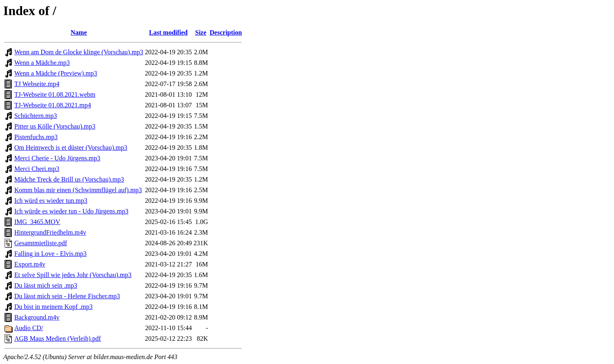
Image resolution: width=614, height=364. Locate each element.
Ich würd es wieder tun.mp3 (51, 201)
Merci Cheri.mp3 (37, 169)
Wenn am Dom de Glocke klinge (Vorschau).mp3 (79, 52)
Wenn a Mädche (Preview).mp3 (56, 73)
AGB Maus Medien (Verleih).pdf (58, 338)
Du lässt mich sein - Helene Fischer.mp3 (67, 296)
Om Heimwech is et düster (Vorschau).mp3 (71, 148)
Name (79, 32)
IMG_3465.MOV (37, 222)
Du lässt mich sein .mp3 (46, 285)
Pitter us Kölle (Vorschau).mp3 (55, 126)
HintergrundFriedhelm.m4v (50, 232)
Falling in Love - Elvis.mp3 (50, 254)
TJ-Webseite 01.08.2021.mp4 (53, 105)
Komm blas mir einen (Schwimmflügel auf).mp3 (78, 190)
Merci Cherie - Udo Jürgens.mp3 (57, 158)
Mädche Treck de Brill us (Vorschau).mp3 (69, 179)
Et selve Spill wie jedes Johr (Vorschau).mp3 (73, 275)
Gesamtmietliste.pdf (41, 243)
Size (201, 32)
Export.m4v (30, 264)
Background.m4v (37, 317)
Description (226, 32)
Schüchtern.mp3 (35, 116)
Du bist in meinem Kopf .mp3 (53, 307)
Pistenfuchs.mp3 (36, 137)
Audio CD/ (29, 328)
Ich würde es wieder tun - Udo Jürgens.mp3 (71, 211)
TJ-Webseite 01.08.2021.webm (55, 94)
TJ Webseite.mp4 (37, 84)
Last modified (168, 32)
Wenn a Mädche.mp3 (42, 63)
